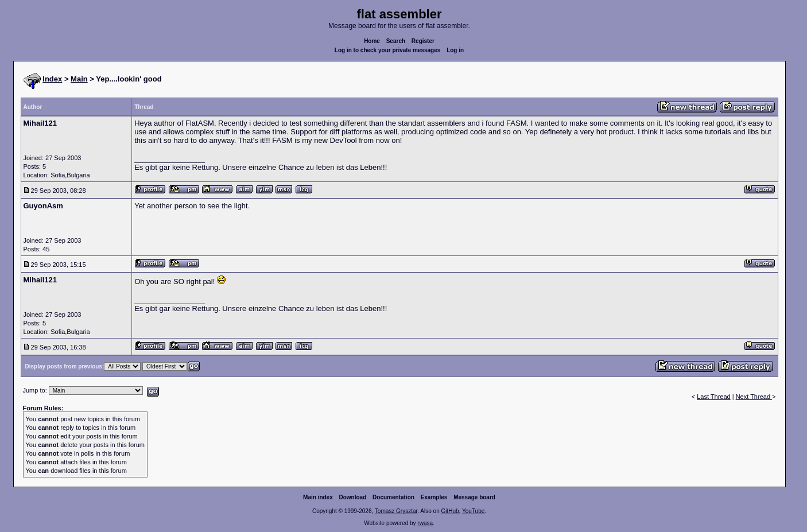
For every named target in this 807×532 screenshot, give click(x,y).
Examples (434, 497)
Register (423, 41)
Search (396, 41)
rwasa (425, 523)
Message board (474, 497)
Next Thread (754, 397)
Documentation (393, 497)
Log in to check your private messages (388, 50)
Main (79, 79)
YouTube (473, 511)
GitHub (450, 511)
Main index (318, 497)
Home (372, 41)
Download (353, 497)
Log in (455, 50)
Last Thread (714, 397)
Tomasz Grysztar (396, 511)
